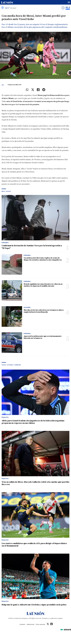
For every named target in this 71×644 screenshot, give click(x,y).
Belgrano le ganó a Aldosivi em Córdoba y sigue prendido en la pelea (34, 605)
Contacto (22, 624)
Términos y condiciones (49, 618)
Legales (60, 618)
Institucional (30, 624)
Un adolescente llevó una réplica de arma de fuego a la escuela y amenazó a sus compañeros (43, 259)
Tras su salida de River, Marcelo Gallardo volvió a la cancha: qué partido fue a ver (35, 483)
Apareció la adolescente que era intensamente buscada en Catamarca (43, 337)
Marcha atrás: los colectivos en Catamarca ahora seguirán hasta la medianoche (44, 311)
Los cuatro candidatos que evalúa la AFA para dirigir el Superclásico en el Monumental (34, 545)
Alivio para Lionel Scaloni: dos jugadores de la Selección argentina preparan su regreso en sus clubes (33, 422)
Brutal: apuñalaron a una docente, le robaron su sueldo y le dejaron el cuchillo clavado (43, 285)
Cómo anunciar (40, 624)
